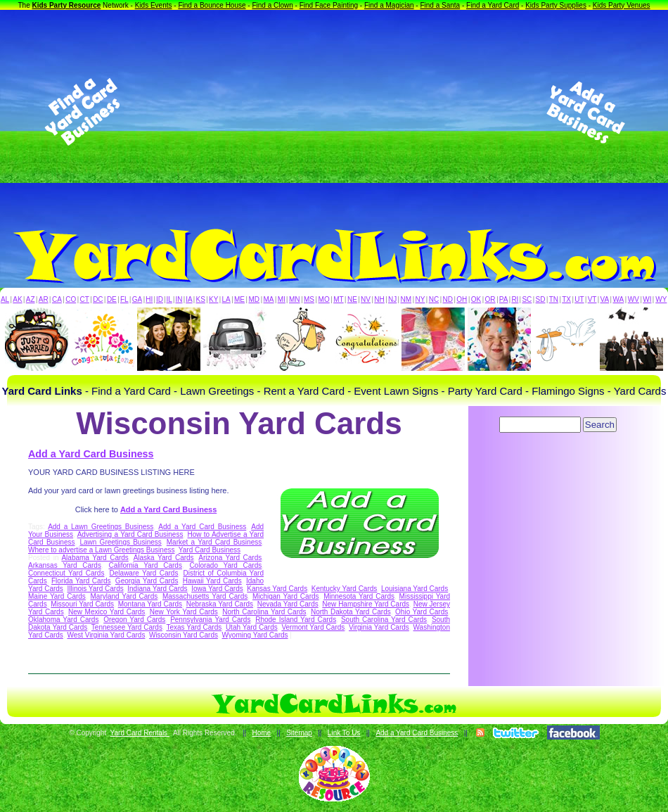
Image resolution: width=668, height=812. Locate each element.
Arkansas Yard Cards (65, 565)
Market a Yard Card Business (214, 542)
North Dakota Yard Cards (351, 612)
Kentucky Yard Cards (345, 589)
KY (213, 299)
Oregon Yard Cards (134, 620)
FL (124, 299)
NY (420, 299)
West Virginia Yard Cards (106, 635)
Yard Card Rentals (140, 733)
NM (406, 299)
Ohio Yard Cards (422, 612)
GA (137, 299)
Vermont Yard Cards (313, 627)
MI (282, 299)
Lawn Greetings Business (120, 542)
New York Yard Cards (184, 612)
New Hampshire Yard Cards (366, 604)
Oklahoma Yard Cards (63, 620)
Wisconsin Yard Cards (184, 635)
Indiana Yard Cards (157, 589)
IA (189, 299)
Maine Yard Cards (57, 596)
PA (504, 299)
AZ (31, 299)
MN (295, 299)
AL (5, 299)
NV (366, 299)
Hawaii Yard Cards (212, 581)
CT (85, 299)
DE (112, 299)
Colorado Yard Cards (225, 565)
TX (566, 299)
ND (448, 299)
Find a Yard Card (493, 5)
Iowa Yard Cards (217, 589)
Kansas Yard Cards (277, 589)
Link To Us (344, 733)
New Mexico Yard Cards (107, 612)
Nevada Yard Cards (288, 604)
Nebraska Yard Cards (220, 604)
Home (261, 733)
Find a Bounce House (212, 5)
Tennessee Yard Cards (127, 627)
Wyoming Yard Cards (255, 635)
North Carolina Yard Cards (264, 612)
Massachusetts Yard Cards (205, 596)
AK (17, 299)
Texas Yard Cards (194, 627)
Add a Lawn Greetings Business (101, 527)
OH (462, 299)
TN (554, 299)
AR (44, 299)
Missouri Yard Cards (82, 604)
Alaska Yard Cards (164, 558)
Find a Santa (440, 5)
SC (527, 299)
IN (179, 299)
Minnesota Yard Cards (359, 596)
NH (379, 299)
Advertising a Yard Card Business (130, 534)
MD (255, 299)
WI (647, 299)
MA (269, 299)
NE (352, 299)
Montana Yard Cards (150, 604)
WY (661, 299)
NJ (392, 299)
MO (324, 299)
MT (338, 299)
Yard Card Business (210, 550)
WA (619, 299)
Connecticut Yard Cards (66, 573)
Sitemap (299, 733)
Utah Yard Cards (252, 627)
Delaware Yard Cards (144, 573)
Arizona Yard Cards (230, 558)
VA (605, 299)
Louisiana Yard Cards (415, 589)
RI (515, 299)
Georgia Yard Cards (147, 581)
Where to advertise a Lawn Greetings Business (101, 550)
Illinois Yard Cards (95, 589)
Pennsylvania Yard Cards (210, 620)
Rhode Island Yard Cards (296, 620)
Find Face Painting (329, 5)
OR (490, 299)
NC (434, 299)
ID (160, 299)
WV (634, 299)
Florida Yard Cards (81, 581)
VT (592, 299)
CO (71, 299)
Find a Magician (389, 5)
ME (239, 299)
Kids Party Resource (67, 5)
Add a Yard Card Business (91, 454)
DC (98, 299)
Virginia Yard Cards (379, 627)
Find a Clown (272, 5)
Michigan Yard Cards (286, 596)
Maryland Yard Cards (124, 596)
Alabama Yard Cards (95, 558)
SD (541, 299)
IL (169, 299)
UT (579, 299)
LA (226, 299)
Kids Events (154, 5)
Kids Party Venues (622, 5)
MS (309, 299)
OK (476, 299)
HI (149, 299)
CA (57, 299)
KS (201, 299)
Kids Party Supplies (556, 5)
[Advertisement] (334, 112)
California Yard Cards (145, 565)
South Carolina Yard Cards (384, 620)
